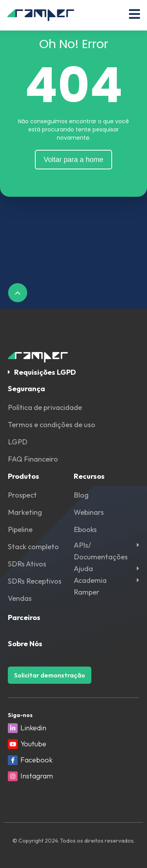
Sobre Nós (25, 644)
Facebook (36, 760)
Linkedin (33, 728)
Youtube (33, 744)
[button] (73, 372)
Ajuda (83, 569)
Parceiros (24, 617)
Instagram (37, 776)
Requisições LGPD (45, 372)
